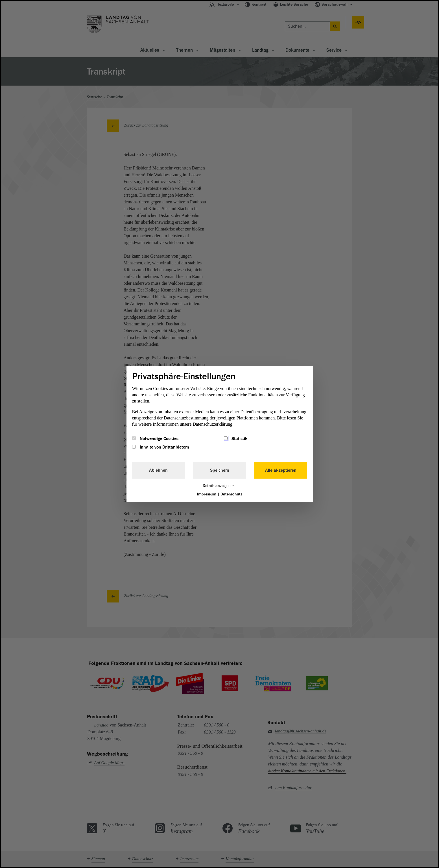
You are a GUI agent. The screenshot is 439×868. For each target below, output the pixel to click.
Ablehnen (158, 470)
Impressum (207, 494)
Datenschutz (231, 494)
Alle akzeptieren (281, 470)
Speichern (220, 470)
